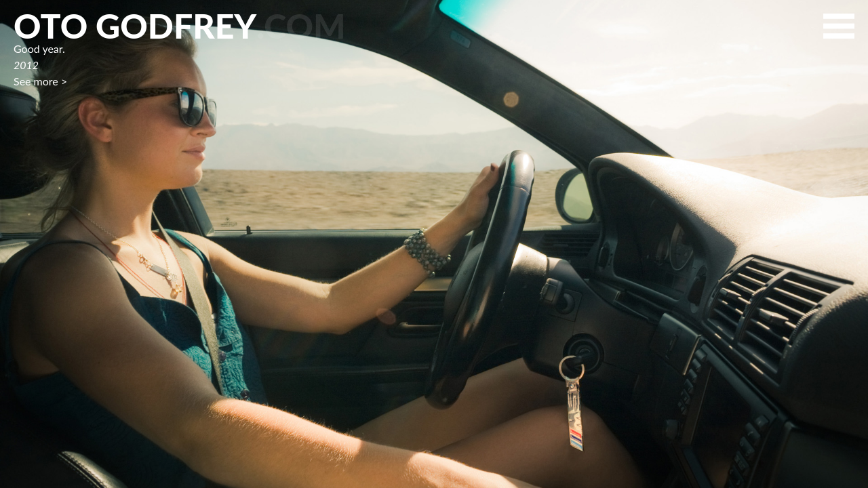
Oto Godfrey (180, 26)
